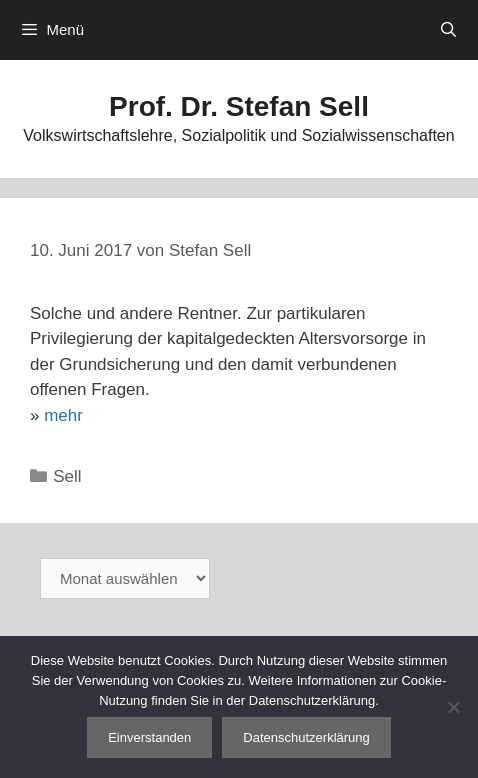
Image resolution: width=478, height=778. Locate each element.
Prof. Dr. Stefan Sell (239, 106)
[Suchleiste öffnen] (448, 30)
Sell (67, 476)
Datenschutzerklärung (306, 737)
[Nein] (453, 707)
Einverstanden (149, 737)
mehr (63, 415)
